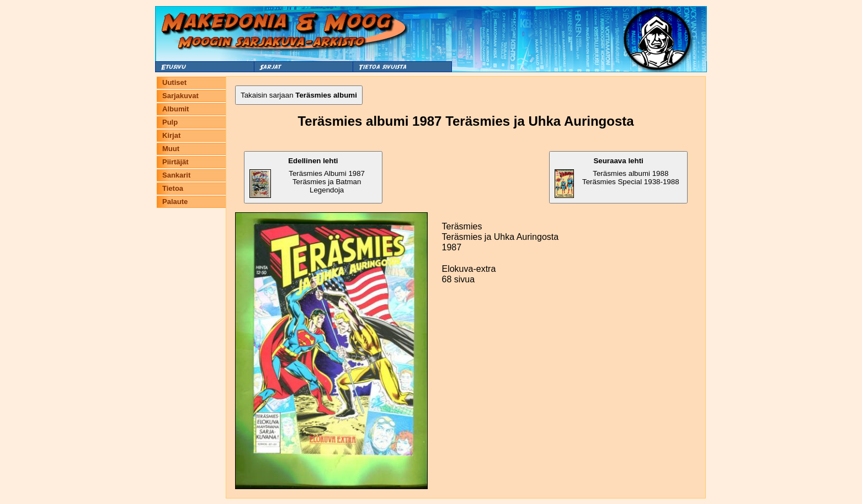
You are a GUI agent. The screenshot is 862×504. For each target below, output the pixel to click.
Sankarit (176, 175)
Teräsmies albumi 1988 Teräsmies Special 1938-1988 (617, 177)
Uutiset (174, 82)
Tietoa (173, 188)
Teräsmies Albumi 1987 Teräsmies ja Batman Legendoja (307, 177)
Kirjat (171, 135)
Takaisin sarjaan (299, 95)
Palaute (175, 202)
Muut (171, 149)
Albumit (175, 109)
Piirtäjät (175, 162)
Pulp (170, 122)
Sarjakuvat (180, 96)
